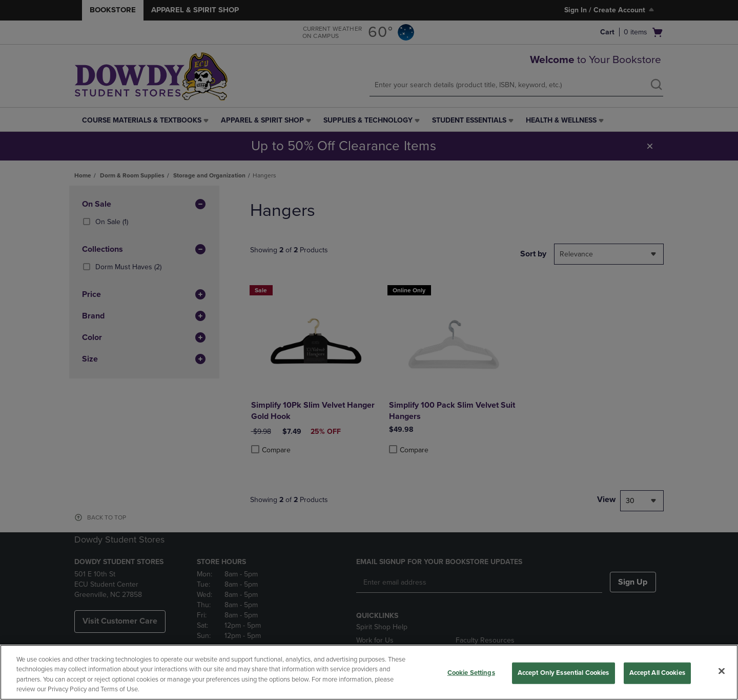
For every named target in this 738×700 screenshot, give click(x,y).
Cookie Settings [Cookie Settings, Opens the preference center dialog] (471, 673)
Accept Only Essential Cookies (563, 673)
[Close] (722, 671)
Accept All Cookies (657, 673)
